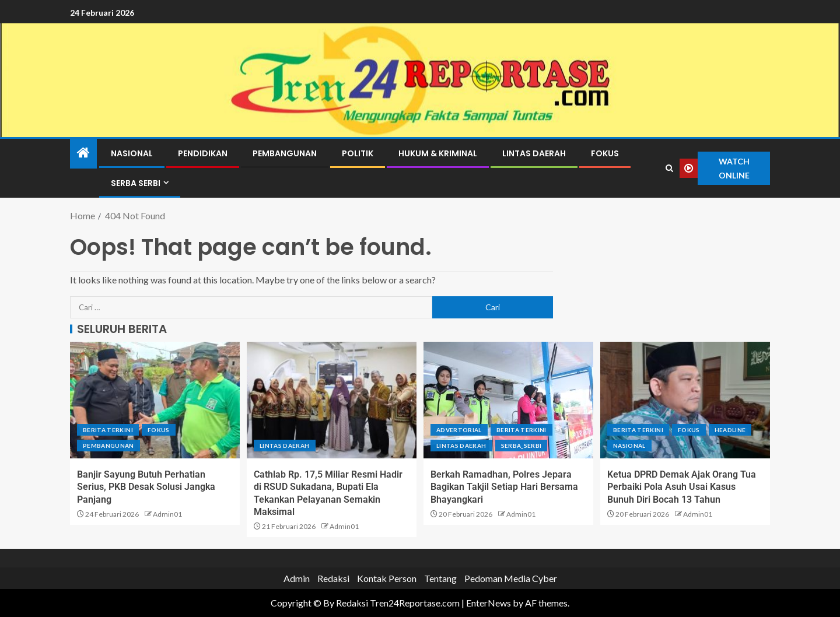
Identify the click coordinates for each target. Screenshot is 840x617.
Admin (297, 578)
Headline (730, 430)
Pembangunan (285, 153)
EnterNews (489, 603)
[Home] (83, 153)
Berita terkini (108, 430)
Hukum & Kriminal (438, 153)
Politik (358, 153)
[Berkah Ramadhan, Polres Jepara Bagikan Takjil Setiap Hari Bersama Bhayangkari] (508, 400)
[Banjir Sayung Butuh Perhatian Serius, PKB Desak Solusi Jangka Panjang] (155, 400)
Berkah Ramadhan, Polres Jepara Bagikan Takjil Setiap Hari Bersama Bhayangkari (504, 487)
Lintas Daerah (534, 153)
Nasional (132, 153)
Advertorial (459, 430)
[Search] (670, 169)
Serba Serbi (136, 183)
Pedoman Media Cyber (511, 578)
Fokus (605, 153)
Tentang (440, 578)
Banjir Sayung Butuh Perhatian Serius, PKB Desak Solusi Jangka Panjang (146, 487)
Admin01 (167, 514)
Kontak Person (387, 578)
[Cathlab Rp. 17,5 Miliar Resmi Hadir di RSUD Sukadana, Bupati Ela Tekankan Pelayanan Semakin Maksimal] (332, 400)
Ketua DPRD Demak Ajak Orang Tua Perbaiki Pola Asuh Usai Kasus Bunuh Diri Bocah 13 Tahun (682, 487)
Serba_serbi (521, 446)
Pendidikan (203, 153)
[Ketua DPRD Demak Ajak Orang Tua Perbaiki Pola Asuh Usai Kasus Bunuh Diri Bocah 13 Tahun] (685, 400)
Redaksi (333, 578)
